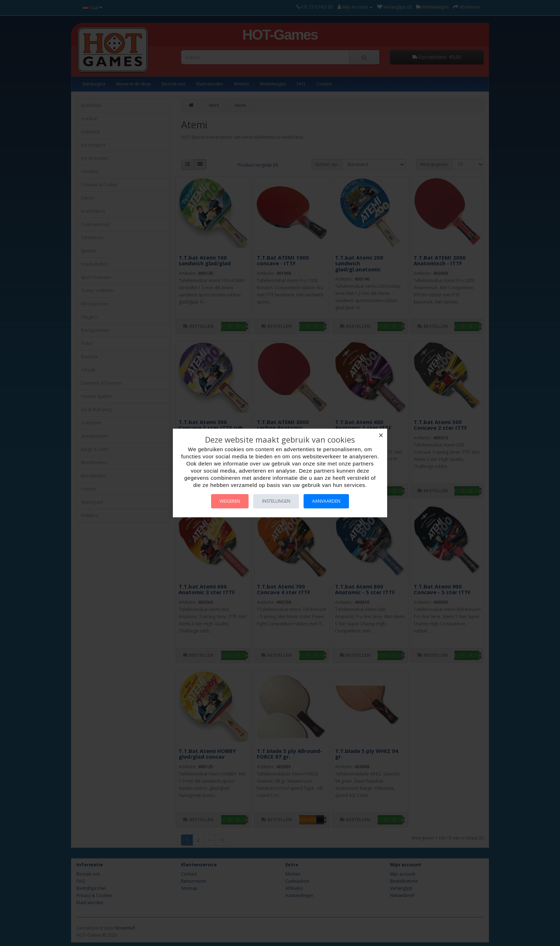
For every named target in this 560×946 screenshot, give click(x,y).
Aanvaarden (331, 501)
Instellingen (276, 501)
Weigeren (226, 501)
